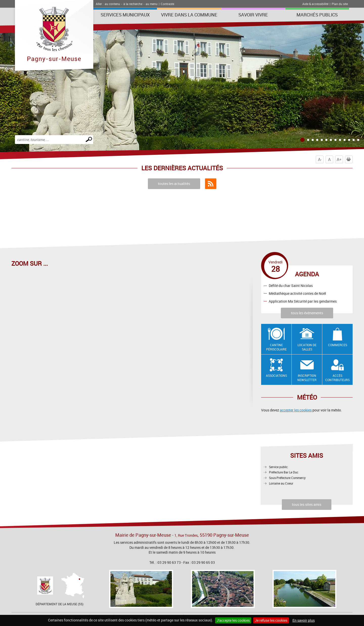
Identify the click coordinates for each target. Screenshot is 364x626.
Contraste (167, 4)
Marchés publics (317, 15)
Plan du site (340, 4)
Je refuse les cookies (271, 620)
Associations (276, 375)
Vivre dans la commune (189, 15)
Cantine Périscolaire (276, 347)
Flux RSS (211, 184)
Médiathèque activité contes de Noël (297, 293)
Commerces (338, 345)
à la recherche (133, 4)
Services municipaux (125, 15)
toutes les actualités (174, 184)
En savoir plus (304, 620)
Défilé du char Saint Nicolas (291, 286)
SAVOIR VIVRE (253, 15)
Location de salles (307, 347)
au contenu (112, 4)
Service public (278, 467)
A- (320, 159)
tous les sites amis (307, 504)
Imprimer (350, 159)
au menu (152, 4)
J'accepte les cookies (233, 620)
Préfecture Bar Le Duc (284, 472)
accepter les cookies (296, 410)
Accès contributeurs (337, 378)
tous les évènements (307, 313)
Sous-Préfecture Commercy (287, 478)
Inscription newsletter (307, 378)
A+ (339, 159)
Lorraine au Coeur (281, 483)
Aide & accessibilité (315, 4)
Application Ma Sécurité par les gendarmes (303, 301)
